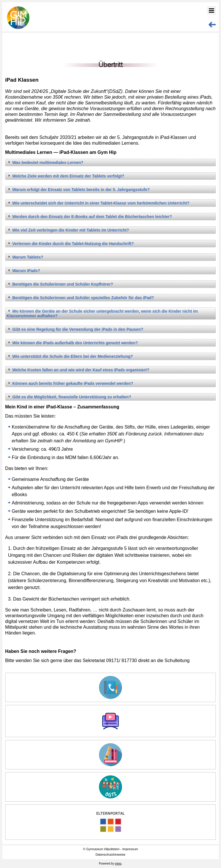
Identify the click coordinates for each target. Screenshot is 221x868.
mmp (118, 864)
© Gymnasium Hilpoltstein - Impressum (111, 849)
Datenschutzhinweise (110, 854)
